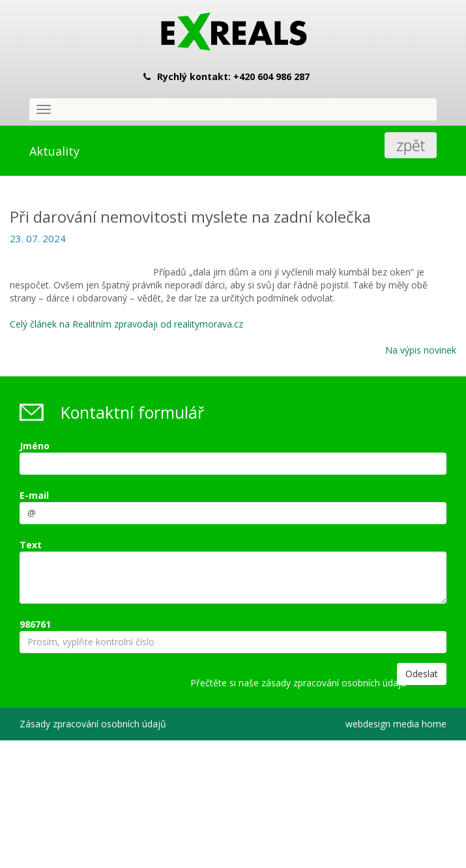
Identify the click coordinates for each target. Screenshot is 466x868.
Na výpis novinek (421, 350)
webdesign (368, 724)
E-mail (34, 495)
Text (31, 545)
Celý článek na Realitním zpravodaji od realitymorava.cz (126, 324)
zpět (411, 145)
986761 (35, 624)
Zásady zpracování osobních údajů (93, 724)
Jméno (35, 446)
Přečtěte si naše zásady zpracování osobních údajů (299, 683)
